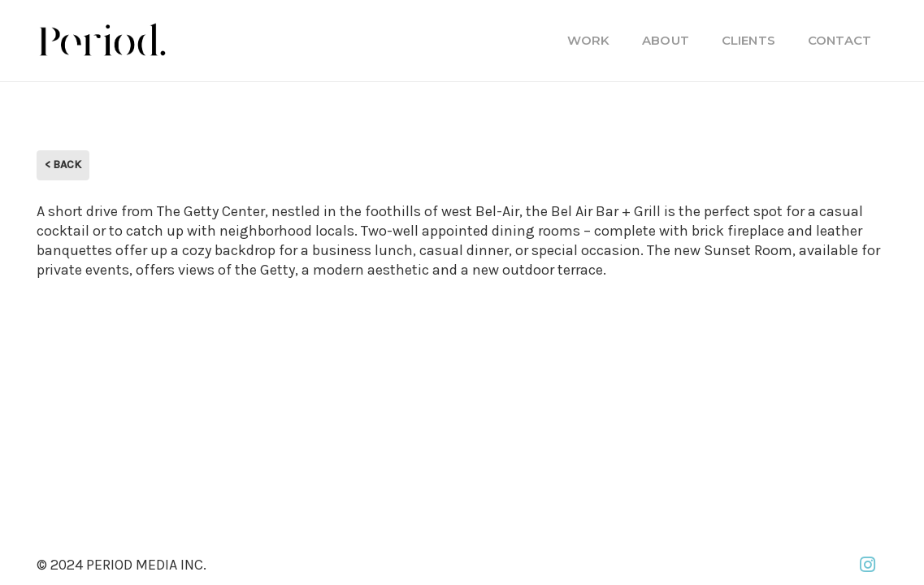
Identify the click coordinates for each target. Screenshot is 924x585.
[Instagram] (867, 565)
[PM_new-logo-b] (102, 41)
